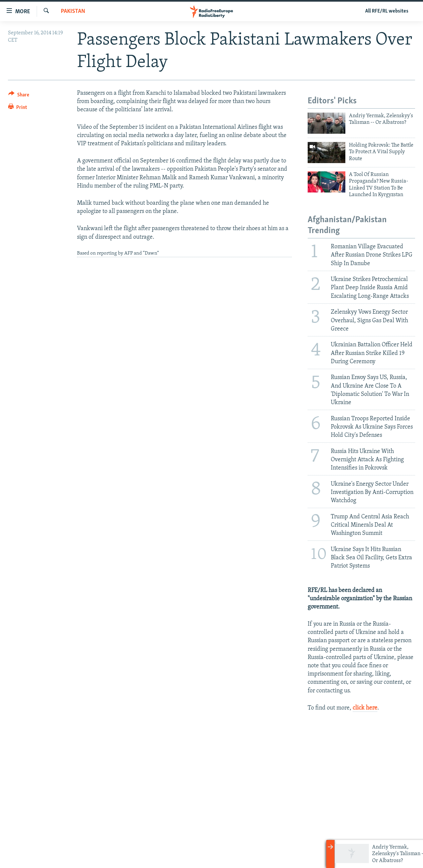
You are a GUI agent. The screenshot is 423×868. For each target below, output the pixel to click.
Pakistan (73, 11)
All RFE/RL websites (387, 11)
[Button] (19, 96)
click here (365, 708)
